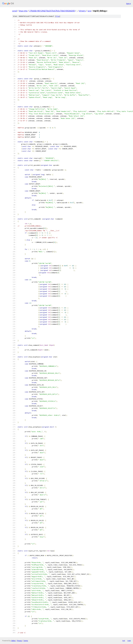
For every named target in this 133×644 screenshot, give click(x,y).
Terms (26, 641)
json (129, 641)
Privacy (19, 641)
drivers (82, 11)
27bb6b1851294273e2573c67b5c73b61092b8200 (52, 11)
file (58, 16)
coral (14, 11)
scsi (89, 11)
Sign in (128, 4)
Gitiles (13, 641)
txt (124, 641)
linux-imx (23, 11)
